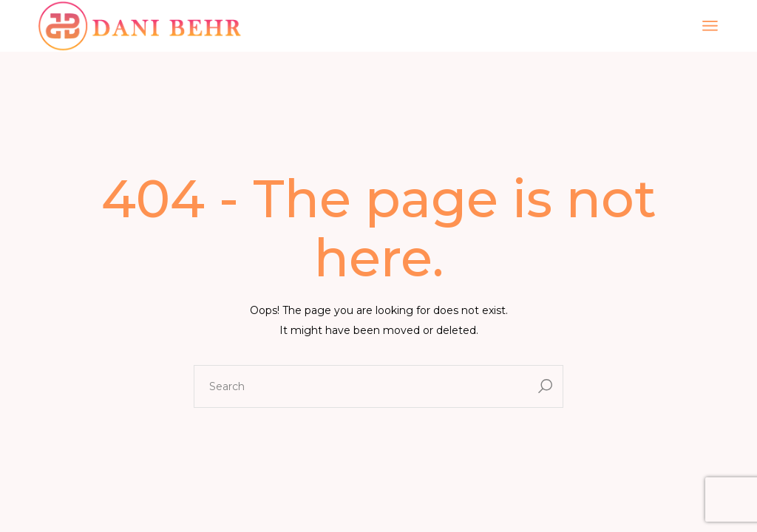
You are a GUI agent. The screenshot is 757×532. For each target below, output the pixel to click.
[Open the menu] (710, 26)
